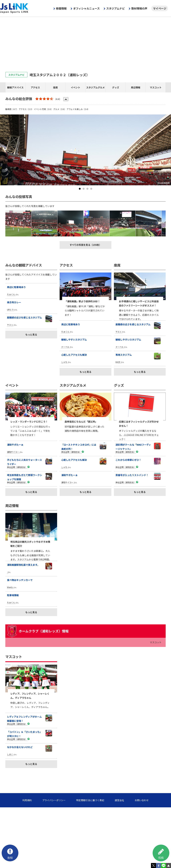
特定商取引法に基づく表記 (90, 800)
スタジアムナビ (115, 8)
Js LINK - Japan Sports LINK (14, 8)
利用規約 (27, 800)
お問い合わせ (142, 800)
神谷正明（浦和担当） (17, 467)
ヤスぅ (10, 325)
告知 (10, 853)
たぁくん (11, 294)
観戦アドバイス (15, 87)
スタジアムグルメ (95, 87)
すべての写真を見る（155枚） (85, 245)
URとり (10, 310)
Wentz (10, 587)
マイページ (160, 8)
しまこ (10, 754)
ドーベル (65, 347)
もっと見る (31, 335)
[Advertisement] (85, 42)
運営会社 (119, 800)
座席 (55, 87)
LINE (163, 865)
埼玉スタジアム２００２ (60, 75)
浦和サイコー (13, 452)
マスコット (156, 87)
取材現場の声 (139, 8)
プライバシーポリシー (54, 800)
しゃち (64, 362)
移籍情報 (61, 8)
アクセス (35, 87)
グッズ (116, 87)
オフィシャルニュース (86, 8)
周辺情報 (136, 87)
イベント (75, 87)
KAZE (118, 362)
